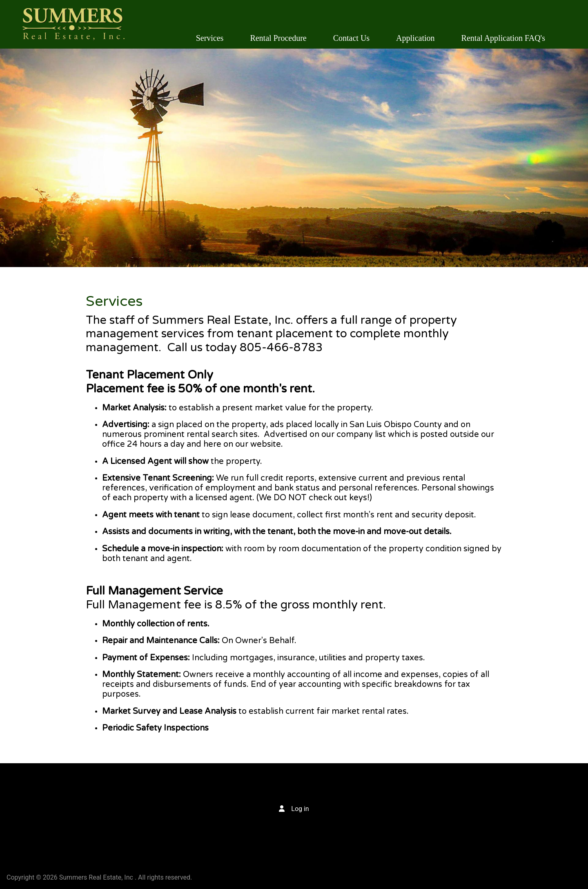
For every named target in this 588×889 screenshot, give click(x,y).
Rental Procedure (278, 38)
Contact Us (351, 38)
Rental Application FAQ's (503, 38)
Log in (300, 809)
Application (415, 38)
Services (210, 38)
